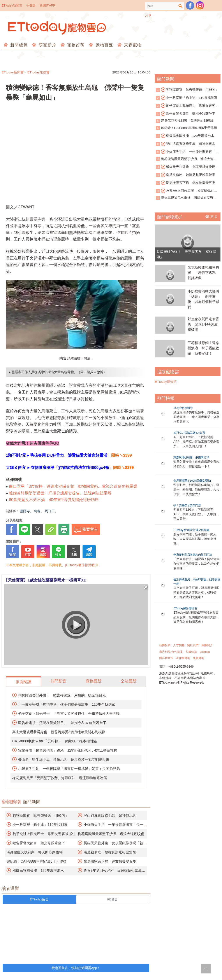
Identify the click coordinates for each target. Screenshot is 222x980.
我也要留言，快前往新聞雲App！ (76, 968)
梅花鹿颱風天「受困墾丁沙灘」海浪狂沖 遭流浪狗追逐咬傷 (60, 778)
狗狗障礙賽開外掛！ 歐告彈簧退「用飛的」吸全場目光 (62, 695)
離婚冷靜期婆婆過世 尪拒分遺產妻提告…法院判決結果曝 (60, 493)
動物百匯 (104, 45)
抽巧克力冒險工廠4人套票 (189, 433)
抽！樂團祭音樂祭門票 (187, 505)
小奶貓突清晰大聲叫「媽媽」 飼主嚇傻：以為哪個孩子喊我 (203, 299)
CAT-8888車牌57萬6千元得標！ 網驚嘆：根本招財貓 (55, 741)
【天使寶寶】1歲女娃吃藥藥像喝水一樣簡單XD (45, 580)
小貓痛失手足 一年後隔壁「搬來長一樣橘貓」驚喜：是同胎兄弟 (69, 769)
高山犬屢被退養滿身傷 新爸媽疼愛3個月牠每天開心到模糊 (59, 732)
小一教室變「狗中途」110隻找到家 (40, 825)
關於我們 (193, 645)
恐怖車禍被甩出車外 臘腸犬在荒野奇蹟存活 (186, 198)
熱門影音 (58, 681)
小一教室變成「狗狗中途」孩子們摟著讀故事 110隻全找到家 (67, 704)
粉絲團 (190, 5)
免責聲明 (199, 658)
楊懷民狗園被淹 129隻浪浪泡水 (38, 871)
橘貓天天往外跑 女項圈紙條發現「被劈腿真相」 (186, 167)
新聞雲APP (47, 5)
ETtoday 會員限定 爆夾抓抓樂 (191, 530)
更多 (212, 217)
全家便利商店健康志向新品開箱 (193, 555)
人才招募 (179, 645)
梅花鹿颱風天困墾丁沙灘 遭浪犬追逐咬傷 (111, 834)
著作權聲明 (183, 658)
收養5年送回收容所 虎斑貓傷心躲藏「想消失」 (186, 191)
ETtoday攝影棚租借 (185, 608)
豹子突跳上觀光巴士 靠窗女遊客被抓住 (44, 834)
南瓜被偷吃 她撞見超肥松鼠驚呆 (110, 852)
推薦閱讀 (23, 682)
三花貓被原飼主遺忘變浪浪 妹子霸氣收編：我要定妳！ (203, 348)
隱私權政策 (166, 658)
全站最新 (129, 681)
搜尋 (181, 6)
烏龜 (37, 511)
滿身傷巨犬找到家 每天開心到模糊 (35, 852)
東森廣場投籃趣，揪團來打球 (191, 457)
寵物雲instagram (200, 5)
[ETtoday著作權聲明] (80, 565)
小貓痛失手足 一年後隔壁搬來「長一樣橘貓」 (187, 152)
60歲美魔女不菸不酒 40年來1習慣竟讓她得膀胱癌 (54, 500)
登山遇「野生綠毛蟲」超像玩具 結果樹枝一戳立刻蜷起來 (64, 760)
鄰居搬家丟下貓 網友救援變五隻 (110, 861)
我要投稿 (165, 645)
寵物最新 (93, 681)
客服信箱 (191, 652)
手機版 (31, 5)
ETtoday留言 (39, 899)
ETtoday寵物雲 (57, 28)
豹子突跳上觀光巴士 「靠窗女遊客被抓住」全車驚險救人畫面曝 (69, 714)
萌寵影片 (47, 45)
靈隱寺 (25, 511)
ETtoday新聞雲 (12, 5)
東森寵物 (132, 45)
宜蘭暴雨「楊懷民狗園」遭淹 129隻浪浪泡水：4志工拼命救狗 (68, 750)
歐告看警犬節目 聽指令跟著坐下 (39, 843)
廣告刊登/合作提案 (171, 652)
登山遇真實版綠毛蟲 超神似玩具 (110, 816)
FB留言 (113, 899)
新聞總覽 (18, 45)
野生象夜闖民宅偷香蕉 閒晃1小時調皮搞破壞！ (203, 324)
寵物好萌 (75, 45)
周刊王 (50, 511)
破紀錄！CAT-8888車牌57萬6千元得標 (37, 861)
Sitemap (205, 652)
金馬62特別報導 (183, 408)
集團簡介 (207, 645)
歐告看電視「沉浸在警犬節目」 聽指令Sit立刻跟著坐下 (62, 723)
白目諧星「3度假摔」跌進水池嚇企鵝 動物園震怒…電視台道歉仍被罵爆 (73, 486)
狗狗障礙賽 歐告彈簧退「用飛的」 (41, 816)
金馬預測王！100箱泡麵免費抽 (192, 481)
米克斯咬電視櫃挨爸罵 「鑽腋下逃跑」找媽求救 (203, 273)
